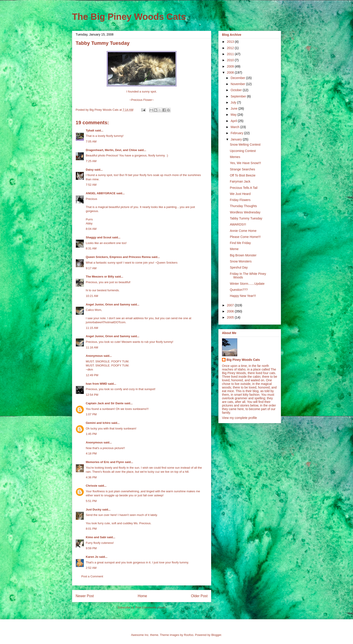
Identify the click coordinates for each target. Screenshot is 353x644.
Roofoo (189, 635)
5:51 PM (91, 501)
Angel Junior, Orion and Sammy (108, 304)
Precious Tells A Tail (244, 188)
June (234, 108)
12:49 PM (92, 375)
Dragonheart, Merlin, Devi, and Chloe (111, 150)
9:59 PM (91, 548)
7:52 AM (91, 185)
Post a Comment (92, 576)
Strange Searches (242, 169)
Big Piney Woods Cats (243, 360)
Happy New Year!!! (243, 296)
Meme (234, 249)
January (237, 139)
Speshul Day (239, 267)
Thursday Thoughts (243, 206)
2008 (231, 72)
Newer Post (85, 596)
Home (143, 596)
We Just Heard (240, 194)
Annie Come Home (243, 231)
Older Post (199, 596)
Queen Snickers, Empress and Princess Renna (118, 257)
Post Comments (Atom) (150, 607)
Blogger (216, 635)
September (239, 96)
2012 (231, 48)
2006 (231, 311)
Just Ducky (94, 510)
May (234, 115)
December (238, 78)
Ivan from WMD (96, 384)
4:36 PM (91, 477)
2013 (231, 42)
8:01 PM (91, 529)
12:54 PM (92, 395)
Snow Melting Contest (245, 145)
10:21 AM (92, 296)
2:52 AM (91, 568)
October (237, 90)
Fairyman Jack (240, 181)
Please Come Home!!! (245, 237)
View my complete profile (239, 418)
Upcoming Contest (243, 151)
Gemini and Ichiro (98, 423)
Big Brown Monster (243, 255)
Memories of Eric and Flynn (105, 462)
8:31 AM (91, 248)
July (234, 102)
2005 (231, 317)
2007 (231, 305)
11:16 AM (92, 347)
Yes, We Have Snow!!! (246, 163)
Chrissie (92, 486)
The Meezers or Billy (100, 277)
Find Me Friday (240, 243)
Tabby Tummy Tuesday (246, 218)
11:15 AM (92, 328)
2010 (231, 60)
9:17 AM (91, 268)
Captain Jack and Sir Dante (105, 403)
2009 (231, 66)
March (235, 127)
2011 (231, 54)
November (238, 84)
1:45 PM (91, 434)
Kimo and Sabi (96, 537)
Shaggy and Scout (98, 237)
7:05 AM (91, 141)
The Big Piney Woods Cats (129, 17)
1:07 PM (91, 414)
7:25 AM (91, 161)
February (237, 133)
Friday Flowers (240, 200)
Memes (235, 157)
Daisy (90, 170)
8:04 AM (91, 229)
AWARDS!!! (238, 224)
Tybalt (90, 130)
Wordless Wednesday (245, 212)
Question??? (239, 290)
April (234, 121)
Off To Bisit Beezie (243, 175)
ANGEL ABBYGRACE (101, 193)
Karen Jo (92, 557)
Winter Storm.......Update (247, 284)
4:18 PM (91, 453)
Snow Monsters (241, 261)
